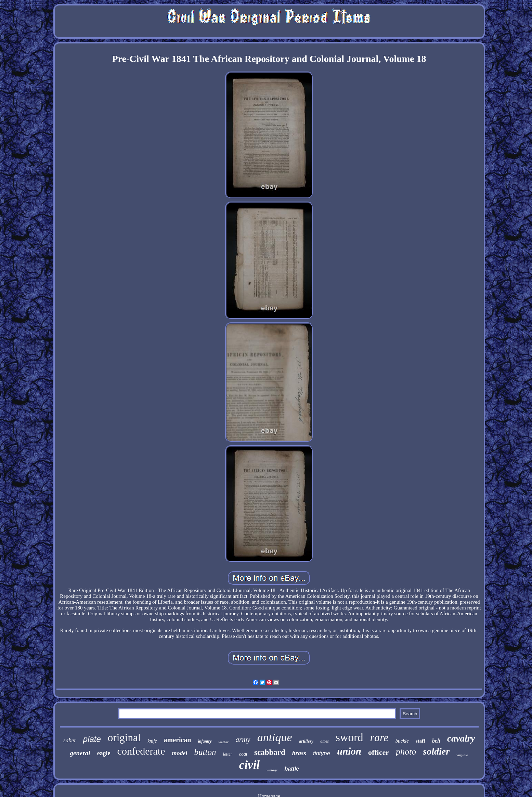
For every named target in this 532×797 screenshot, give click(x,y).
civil (249, 765)
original (124, 738)
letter (227, 754)
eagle (104, 753)
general (80, 753)
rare (379, 737)
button (205, 752)
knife (152, 741)
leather (224, 742)
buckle (402, 741)
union (349, 751)
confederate (141, 751)
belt (436, 741)
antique (275, 737)
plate (92, 739)
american (178, 740)
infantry (205, 741)
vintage (272, 770)
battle (292, 769)
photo (406, 752)
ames (325, 741)
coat (243, 754)
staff (420, 741)
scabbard (270, 752)
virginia (462, 755)
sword (349, 737)
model (180, 753)
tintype (322, 753)
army (243, 740)
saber (70, 740)
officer (379, 752)
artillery (306, 741)
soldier (436, 751)
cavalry (461, 738)
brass (299, 753)
